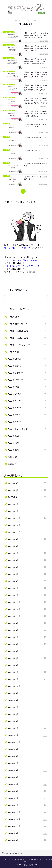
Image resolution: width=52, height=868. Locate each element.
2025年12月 (28, 518)
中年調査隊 (28, 316)
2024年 (15, 853)
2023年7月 (28, 707)
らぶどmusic (28, 407)
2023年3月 (28, 721)
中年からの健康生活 (28, 330)
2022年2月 (28, 798)
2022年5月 (28, 777)
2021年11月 (28, 819)
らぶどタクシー (28, 372)
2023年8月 (28, 700)
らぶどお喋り (28, 365)
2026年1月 (28, 511)
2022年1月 (28, 805)
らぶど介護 (28, 386)
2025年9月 (28, 539)
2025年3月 (28, 581)
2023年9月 (28, 693)
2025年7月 (28, 553)
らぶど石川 (28, 449)
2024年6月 (28, 644)
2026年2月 (28, 504)
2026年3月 (28, 497)
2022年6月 (28, 770)
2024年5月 (28, 651)
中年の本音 (28, 351)
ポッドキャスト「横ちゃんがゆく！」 (25, 260)
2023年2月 (28, 728)
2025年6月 (28, 560)
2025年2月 (28, 588)
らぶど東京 (28, 443)
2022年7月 (28, 763)
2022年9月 (28, 749)
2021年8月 (28, 840)
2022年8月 (28, 756)
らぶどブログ (28, 394)
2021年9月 (28, 833)
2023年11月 (28, 686)
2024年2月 (28, 672)
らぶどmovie (28, 421)
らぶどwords (28, 400)
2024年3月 (28, 665)
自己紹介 (28, 464)
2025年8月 (28, 546)
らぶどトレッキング (28, 429)
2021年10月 (28, 826)
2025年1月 (28, 595)
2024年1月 (28, 679)
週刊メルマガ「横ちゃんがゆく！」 (24, 266)
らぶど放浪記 (28, 358)
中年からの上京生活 (28, 337)
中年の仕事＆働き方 (28, 323)
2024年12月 (28, 602)
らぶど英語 (28, 435)
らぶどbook (28, 414)
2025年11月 (28, 525)
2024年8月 (28, 630)
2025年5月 (28, 567)
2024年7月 (28, 637)
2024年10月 (28, 616)
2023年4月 (28, 714)
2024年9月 (28, 623)
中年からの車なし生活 (28, 344)
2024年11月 (28, 609)
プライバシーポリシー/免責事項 (13, 859)
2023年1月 (28, 735)
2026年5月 (28, 483)
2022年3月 (28, 791)
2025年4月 (28, 574)
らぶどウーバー (28, 379)
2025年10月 (28, 532)
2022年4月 (28, 784)
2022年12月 (28, 742)
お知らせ (28, 456)
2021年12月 (28, 812)
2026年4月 (28, 490)
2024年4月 (28, 658)
